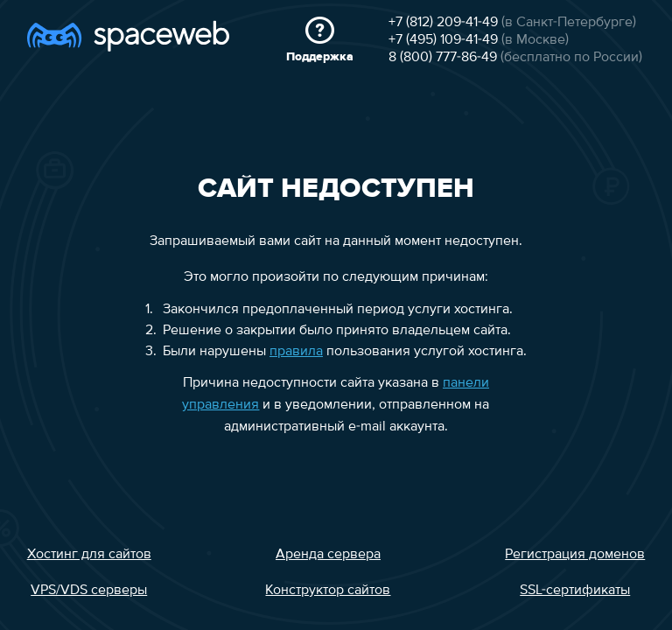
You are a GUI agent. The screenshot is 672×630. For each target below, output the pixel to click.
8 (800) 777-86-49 (443, 58)
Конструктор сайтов (328, 591)
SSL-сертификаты (575, 591)
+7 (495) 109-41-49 (443, 40)
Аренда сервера (328, 555)
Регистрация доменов (575, 555)
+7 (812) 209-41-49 (443, 23)
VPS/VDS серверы (89, 591)
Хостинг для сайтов (89, 555)
